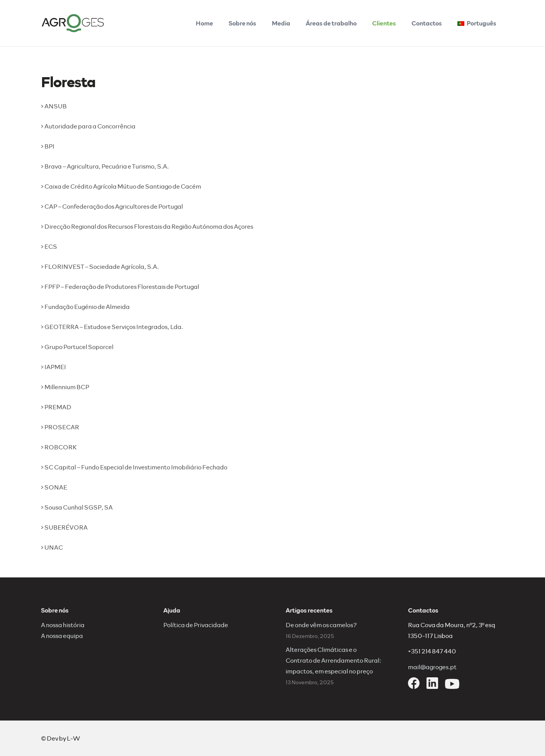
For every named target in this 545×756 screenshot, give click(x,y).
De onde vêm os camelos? (321, 625)
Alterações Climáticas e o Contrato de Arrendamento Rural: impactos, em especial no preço (333, 660)
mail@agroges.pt (432, 667)
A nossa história (63, 625)
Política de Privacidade (196, 625)
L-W (73, 738)
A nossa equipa (62, 635)
